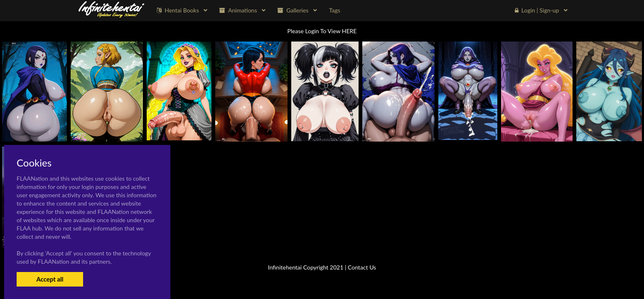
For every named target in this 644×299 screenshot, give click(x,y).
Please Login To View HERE (322, 31)
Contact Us (362, 267)
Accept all (50, 279)
